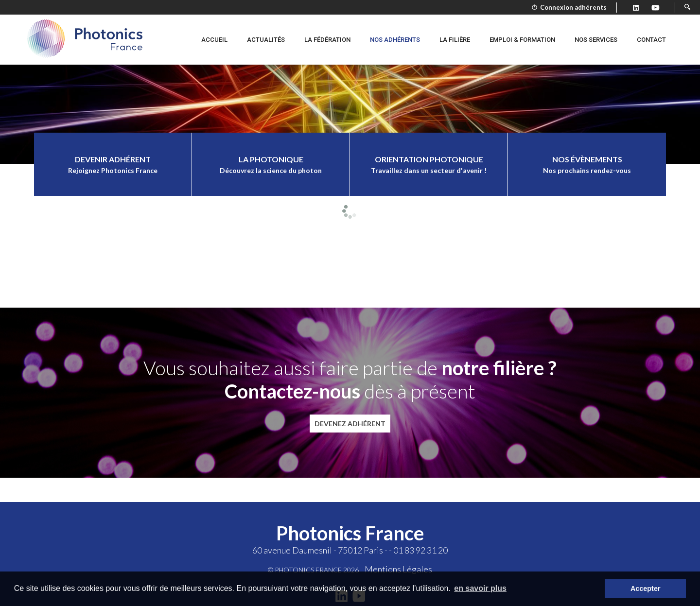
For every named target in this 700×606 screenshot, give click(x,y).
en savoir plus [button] (480, 588)
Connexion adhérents (569, 7)
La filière (455, 40)
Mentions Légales (398, 569)
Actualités (266, 40)
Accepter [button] (646, 589)
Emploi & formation (522, 40)
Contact (651, 40)
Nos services (596, 40)
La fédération (327, 40)
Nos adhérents (395, 40)
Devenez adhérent (350, 424)
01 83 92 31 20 (420, 550)
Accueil (214, 40)
